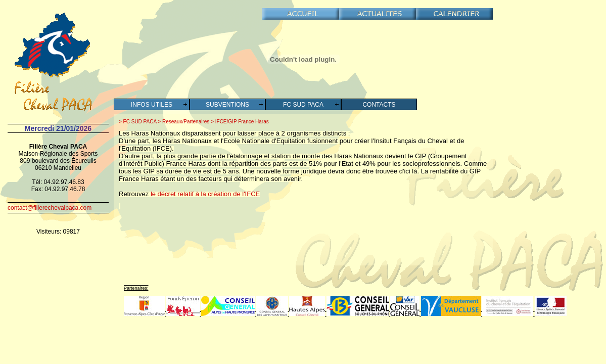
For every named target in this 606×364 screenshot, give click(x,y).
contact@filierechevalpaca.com (50, 208)
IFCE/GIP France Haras (241, 122)
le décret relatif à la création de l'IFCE (205, 194)
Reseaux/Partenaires (185, 122)
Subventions (227, 105)
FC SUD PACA (303, 105)
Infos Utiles (152, 105)
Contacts (379, 105)
